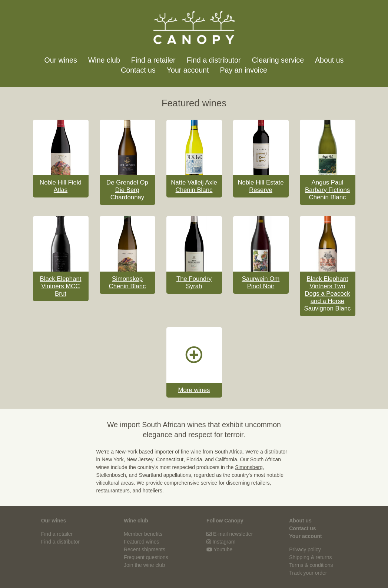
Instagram (224, 542)
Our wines (61, 60)
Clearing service (278, 60)
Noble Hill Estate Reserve (261, 186)
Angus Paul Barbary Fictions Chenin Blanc (327, 190)
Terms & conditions (311, 565)
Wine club (104, 60)
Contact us (138, 70)
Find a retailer (153, 60)
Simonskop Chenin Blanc (127, 283)
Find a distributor (214, 60)
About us (329, 60)
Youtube (223, 549)
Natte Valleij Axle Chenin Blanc (194, 186)
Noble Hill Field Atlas (61, 186)
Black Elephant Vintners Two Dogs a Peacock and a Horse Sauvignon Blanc (328, 294)
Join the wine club (144, 565)
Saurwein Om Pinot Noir (261, 283)
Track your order (308, 573)
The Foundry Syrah (194, 283)
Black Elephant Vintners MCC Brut (61, 286)
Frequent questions (146, 557)
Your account (188, 70)
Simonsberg (249, 467)
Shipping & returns (310, 557)
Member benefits (143, 534)
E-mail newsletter (233, 534)
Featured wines (142, 542)
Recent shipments (145, 549)
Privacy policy (305, 549)
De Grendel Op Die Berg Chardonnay (127, 190)
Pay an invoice (243, 70)
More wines (194, 390)
